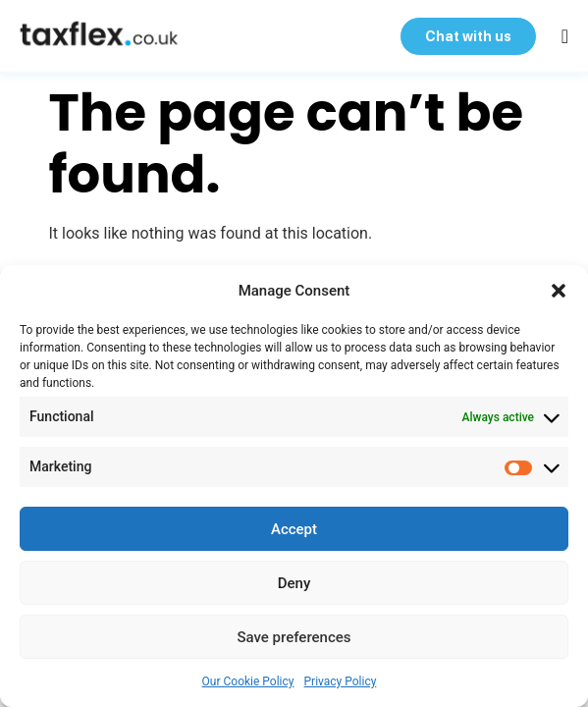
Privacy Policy (341, 681)
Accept (294, 529)
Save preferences (294, 637)
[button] (559, 291)
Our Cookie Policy (248, 681)
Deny (294, 583)
